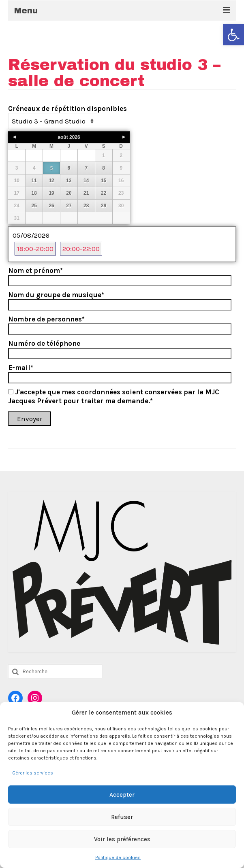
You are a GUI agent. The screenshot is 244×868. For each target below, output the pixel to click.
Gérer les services (33, 773)
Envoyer (30, 419)
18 (34, 193)
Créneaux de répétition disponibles (67, 108)
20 (69, 193)
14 (86, 181)
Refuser (122, 817)
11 (34, 181)
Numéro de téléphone (44, 343)
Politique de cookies (118, 857)
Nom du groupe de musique (56, 295)
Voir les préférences (122, 839)
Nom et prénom (35, 270)
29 (104, 206)
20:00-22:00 (81, 249)
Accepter (122, 795)
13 (69, 181)
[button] (233, 35)
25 (34, 206)
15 (104, 181)
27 (69, 206)
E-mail (21, 368)
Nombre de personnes (46, 319)
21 (86, 193)
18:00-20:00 (35, 249)
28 (86, 206)
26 (51, 206)
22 (104, 193)
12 (51, 181)
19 (51, 193)
